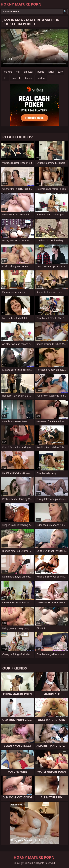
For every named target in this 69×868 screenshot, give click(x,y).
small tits (16, 78)
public (41, 72)
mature (8, 72)
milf (18, 72)
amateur (29, 72)
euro (60, 72)
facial (51, 72)
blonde (29, 78)
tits (6, 78)
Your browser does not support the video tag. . (34, 48)
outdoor (41, 78)
